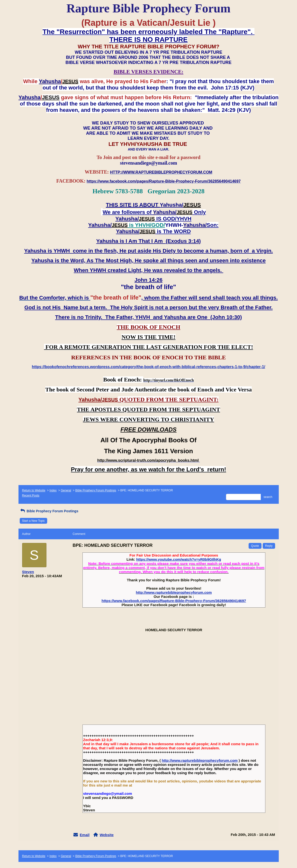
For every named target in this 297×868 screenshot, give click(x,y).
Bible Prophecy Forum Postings (96, 490)
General (66, 490)
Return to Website (34, 490)
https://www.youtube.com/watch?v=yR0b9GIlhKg (179, 559)
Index (53, 490)
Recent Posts (31, 496)
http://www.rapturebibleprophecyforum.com (174, 592)
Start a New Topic (34, 521)
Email (85, 835)
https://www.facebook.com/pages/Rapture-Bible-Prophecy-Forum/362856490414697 (174, 601)
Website (107, 835)
